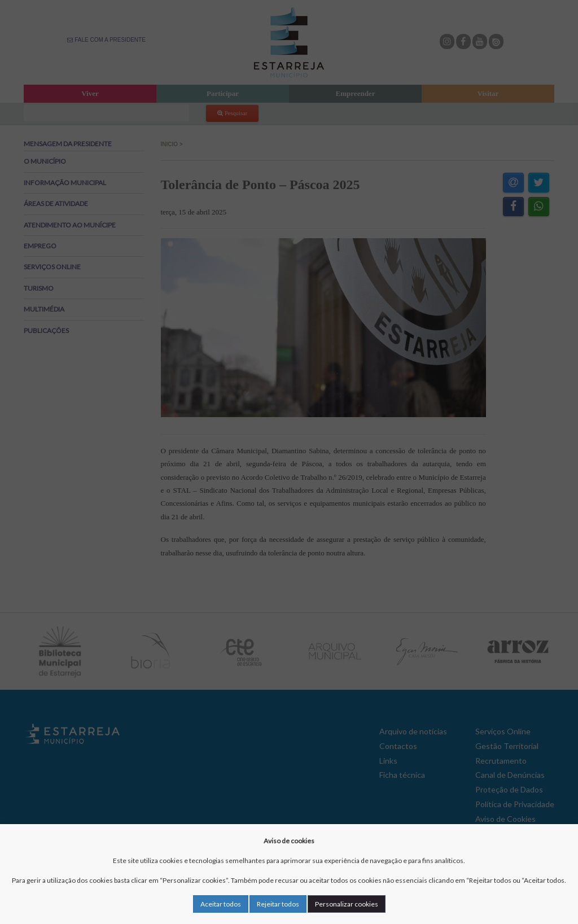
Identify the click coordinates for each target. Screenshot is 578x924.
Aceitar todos (221, 904)
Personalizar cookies (347, 904)
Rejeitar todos (278, 904)
